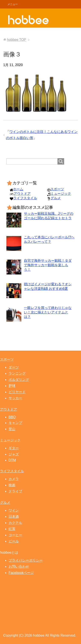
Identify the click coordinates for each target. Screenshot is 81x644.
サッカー (15, 398)
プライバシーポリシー (26, 560)
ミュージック (61, 194)
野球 (12, 386)
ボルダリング (19, 380)
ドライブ (15, 491)
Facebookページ (21, 573)
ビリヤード (17, 392)
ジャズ (14, 454)
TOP (16, 40)
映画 (12, 485)
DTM (12, 460)
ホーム (18, 189)
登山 (12, 429)
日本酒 (14, 517)
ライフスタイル (25, 198)
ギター (14, 448)
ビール (14, 541)
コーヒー (15, 535)
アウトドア (22, 194)
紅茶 (12, 529)
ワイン (14, 510)
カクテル (15, 523)
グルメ (56, 198)
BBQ (12, 417)
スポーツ (57, 189)
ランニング (17, 373)
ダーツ (14, 367)
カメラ (14, 479)
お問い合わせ (19, 567)
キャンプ (15, 423)
